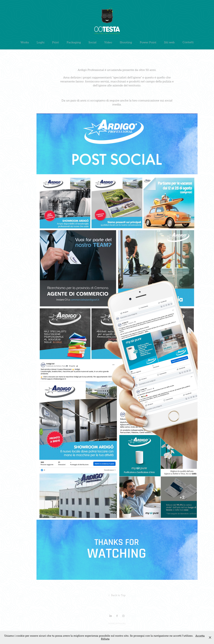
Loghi (41, 42)
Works (25, 42)
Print (55, 42)
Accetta (200, 636)
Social (92, 42)
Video (108, 42)
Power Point (148, 42)
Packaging (74, 42)
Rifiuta (105, 639)
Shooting (126, 42)
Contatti (188, 42)
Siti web (169, 42)
